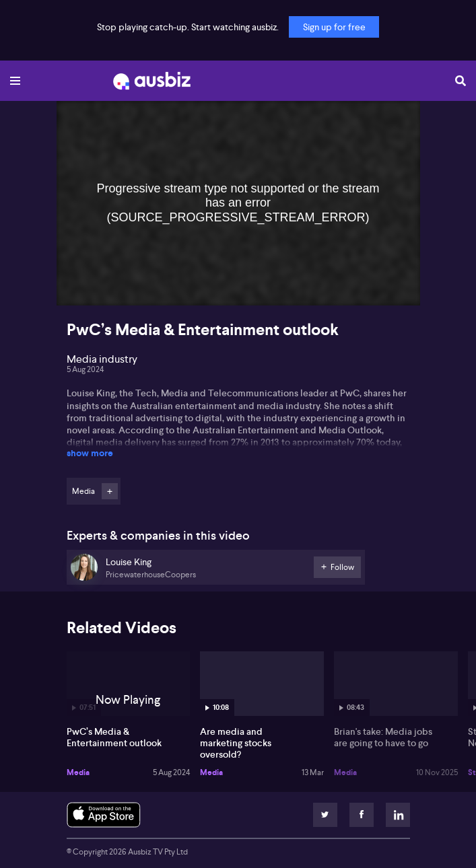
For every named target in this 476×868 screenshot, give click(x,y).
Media (78, 772)
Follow (110, 491)
